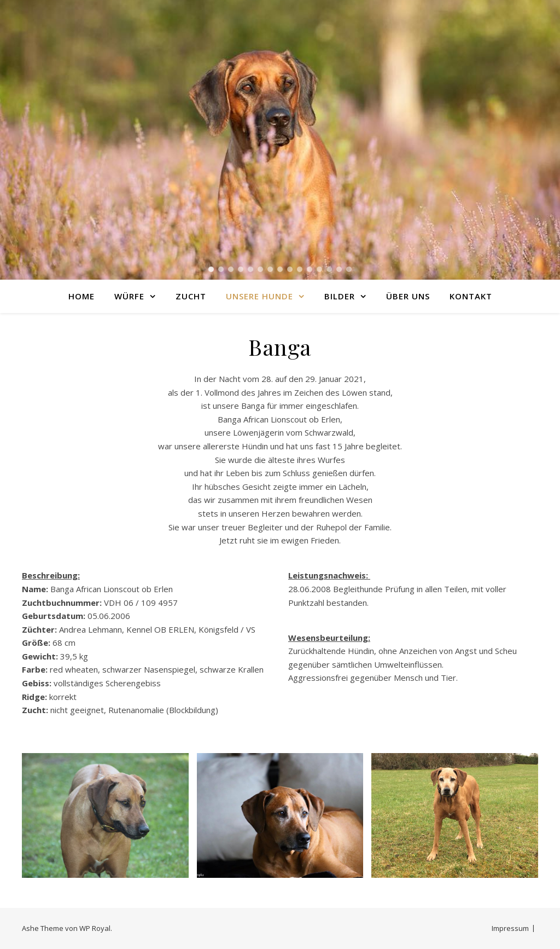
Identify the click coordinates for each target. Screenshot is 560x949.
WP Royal (95, 928)
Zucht (191, 296)
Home (81, 296)
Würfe (129, 296)
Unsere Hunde (259, 296)
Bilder (340, 296)
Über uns (408, 296)
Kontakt (471, 296)
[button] (211, 269)
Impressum (510, 928)
